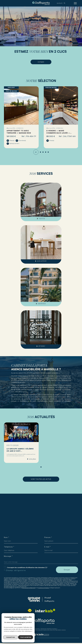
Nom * (7, 538)
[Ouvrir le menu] (75, 3)
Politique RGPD (57, 631)
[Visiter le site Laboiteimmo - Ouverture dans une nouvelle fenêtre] (41, 638)
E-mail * (48, 548)
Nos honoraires (21, 631)
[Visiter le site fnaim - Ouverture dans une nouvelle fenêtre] (30, 612)
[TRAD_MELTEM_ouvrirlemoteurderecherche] (64, 3)
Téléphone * (9, 548)
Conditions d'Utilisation (44, 589)
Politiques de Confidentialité (29, 589)
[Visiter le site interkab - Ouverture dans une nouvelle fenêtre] (45, 612)
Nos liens (50, 631)
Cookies (64, 631)
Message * (8, 557)
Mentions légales (37, 631)
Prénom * (48, 538)
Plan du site (29, 631)
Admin (45, 631)
